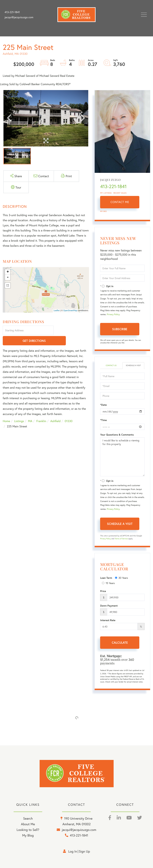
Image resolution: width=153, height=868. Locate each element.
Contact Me (120, 202)
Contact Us (111, 365)
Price (103, 591)
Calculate (120, 642)
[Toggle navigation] (144, 15)
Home (6, 411)
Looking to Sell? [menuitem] (28, 830)
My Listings (106, 193)
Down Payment (109, 606)
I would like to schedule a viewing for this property (122, 457)
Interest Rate (108, 620)
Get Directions (72, 331)
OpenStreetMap (70, 311)
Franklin (41, 411)
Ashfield (55, 411)
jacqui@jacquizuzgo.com (19, 17)
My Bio (103, 211)
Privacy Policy (113, 314)
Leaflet (57, 311)
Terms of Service (121, 539)
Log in (73, 851)
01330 (69, 411)
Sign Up (85, 851)
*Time (103, 420)
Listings (19, 411)
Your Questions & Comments (117, 435)
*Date (103, 405)
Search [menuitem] (28, 818)
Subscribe (120, 329)
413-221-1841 (12, 12)
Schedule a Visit (133, 365)
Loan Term (106, 578)
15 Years (108, 583)
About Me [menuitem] (28, 824)
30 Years (121, 578)
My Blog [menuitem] (28, 835)
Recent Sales (120, 193)
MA (30, 411)
